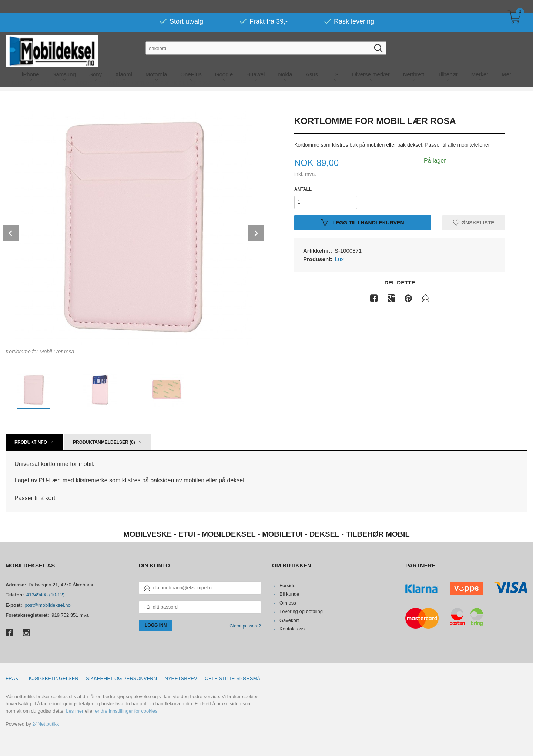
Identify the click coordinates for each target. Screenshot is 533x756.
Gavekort (289, 620)
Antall (303, 189)
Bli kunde (289, 594)
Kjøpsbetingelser (54, 678)
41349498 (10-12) (45, 595)
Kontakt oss (292, 629)
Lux (339, 259)
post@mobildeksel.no (47, 605)
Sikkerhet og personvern (121, 678)
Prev (11, 233)
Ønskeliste (474, 222)
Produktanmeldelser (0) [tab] (104, 442)
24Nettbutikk (46, 724)
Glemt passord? (245, 626)
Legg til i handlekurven (363, 222)
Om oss (288, 603)
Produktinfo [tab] (31, 442)
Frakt (14, 678)
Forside (287, 585)
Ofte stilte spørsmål (234, 678)
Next (256, 233)
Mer (506, 61)
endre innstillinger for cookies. (127, 711)
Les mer (75, 711)
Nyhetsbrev (181, 678)
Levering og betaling (301, 611)
